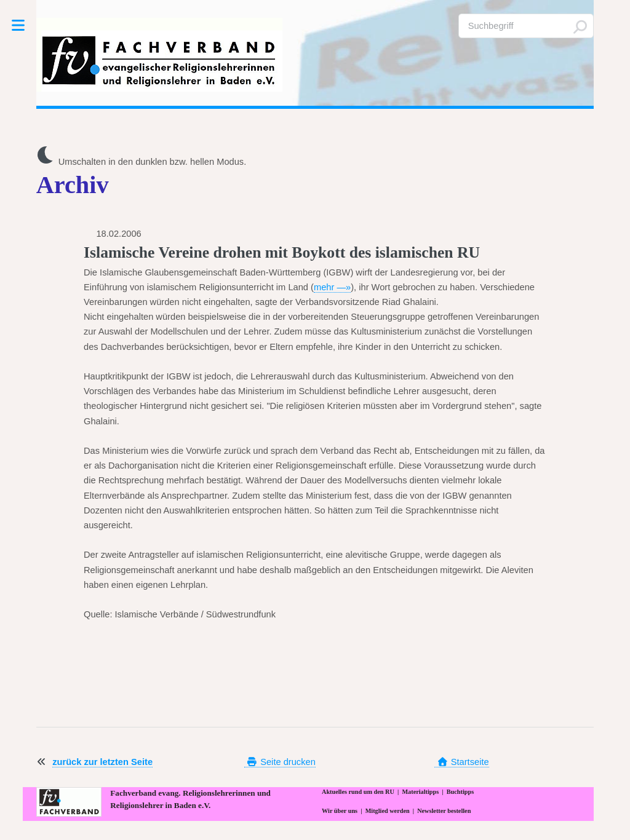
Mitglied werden (388, 811)
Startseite (461, 762)
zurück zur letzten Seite (102, 762)
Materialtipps (420, 792)
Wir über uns (340, 811)
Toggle (24, 26)
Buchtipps (460, 792)
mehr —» (332, 287)
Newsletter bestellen (444, 811)
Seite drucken (280, 762)
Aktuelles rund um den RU (358, 792)
